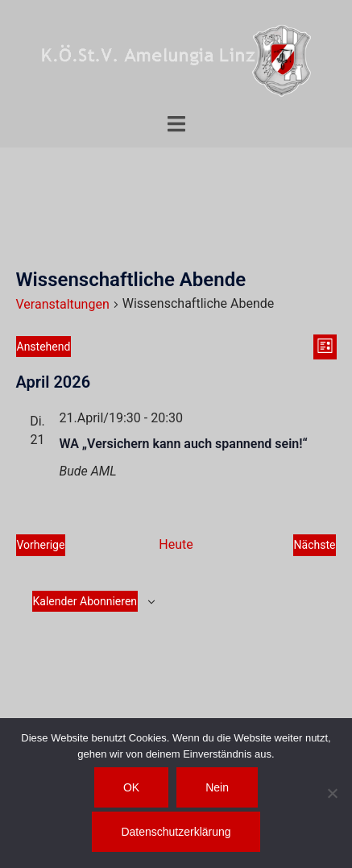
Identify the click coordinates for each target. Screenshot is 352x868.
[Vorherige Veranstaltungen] (41, 545)
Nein (217, 787)
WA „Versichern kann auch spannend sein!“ (184, 444)
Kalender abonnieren (85, 601)
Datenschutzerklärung (176, 832)
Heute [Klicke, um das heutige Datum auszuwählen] (176, 544)
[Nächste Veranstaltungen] (315, 545)
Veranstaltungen (63, 304)
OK (131, 787)
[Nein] (332, 793)
